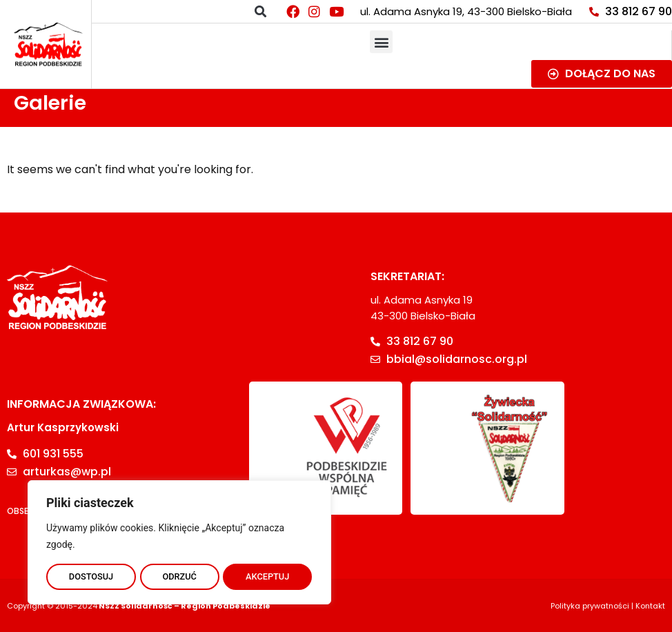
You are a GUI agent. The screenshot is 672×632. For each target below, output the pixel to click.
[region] (179, 540)
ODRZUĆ (179, 575)
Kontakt (650, 606)
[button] (260, 11)
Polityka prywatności (590, 606)
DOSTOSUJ (91, 575)
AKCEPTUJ (268, 575)
